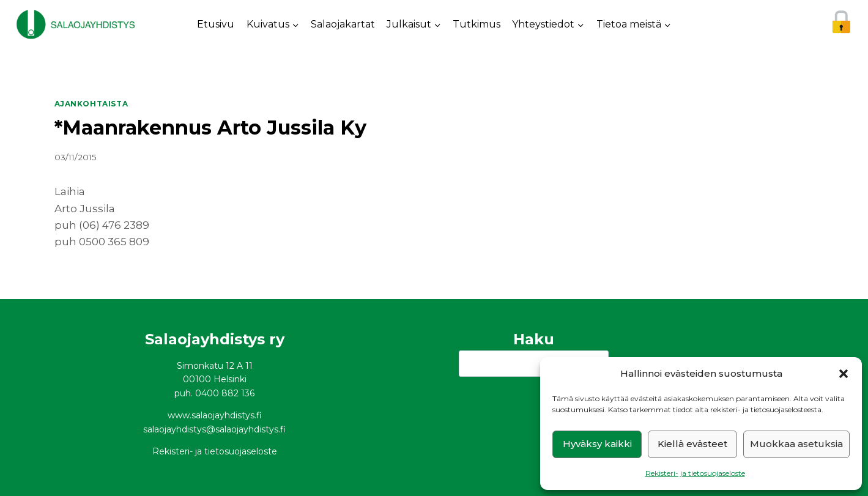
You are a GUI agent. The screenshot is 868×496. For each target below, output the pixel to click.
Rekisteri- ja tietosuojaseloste (695, 473)
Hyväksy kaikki (597, 444)
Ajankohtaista (91, 104)
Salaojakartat (343, 24)
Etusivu (216, 24)
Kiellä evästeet (692, 444)
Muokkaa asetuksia (796, 444)
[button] (844, 374)
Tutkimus (477, 24)
